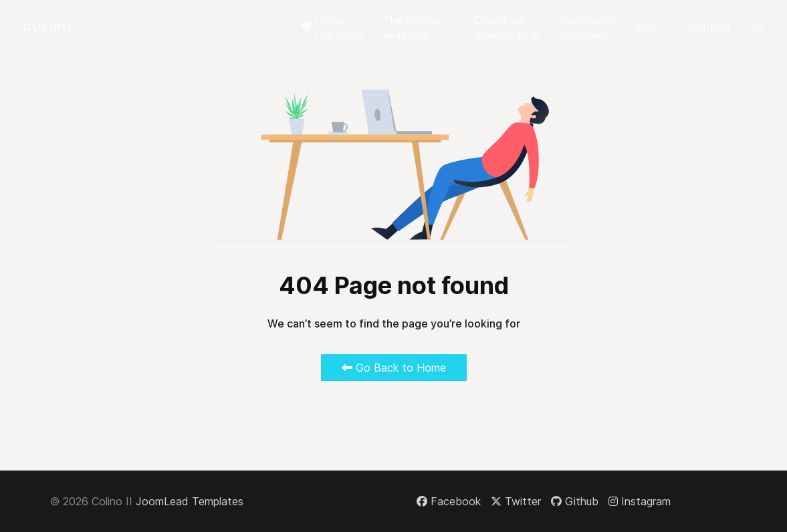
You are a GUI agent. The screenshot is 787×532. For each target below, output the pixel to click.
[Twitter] (516, 501)
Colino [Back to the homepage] (51, 27)
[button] (419, 27)
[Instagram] (640, 501)
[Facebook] (449, 501)
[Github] (575, 501)
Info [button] (652, 27)
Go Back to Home (394, 368)
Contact (710, 27)
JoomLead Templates (190, 501)
